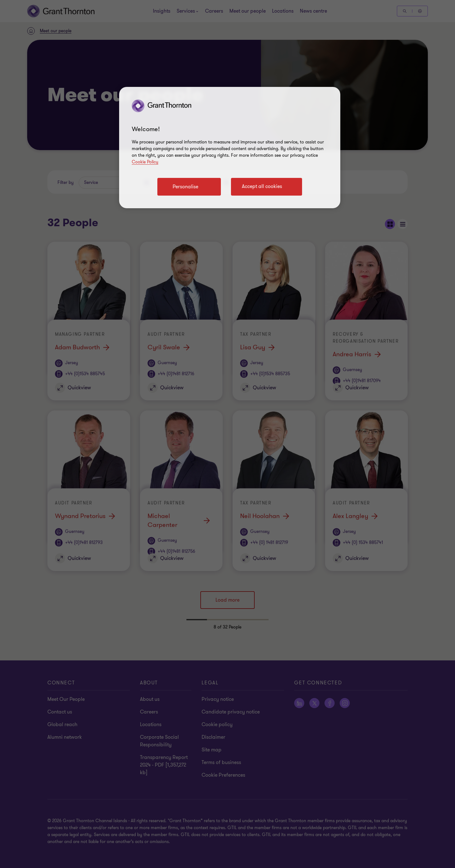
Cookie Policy (145, 162)
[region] (230, 148)
